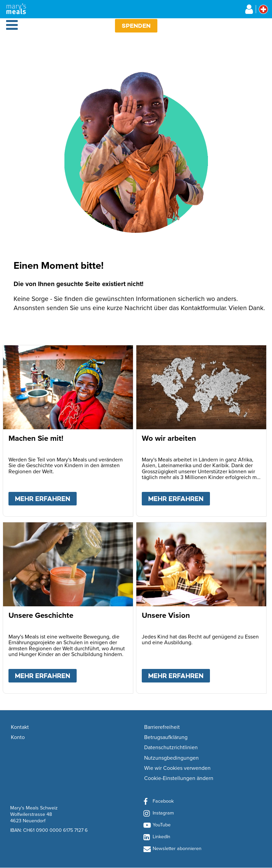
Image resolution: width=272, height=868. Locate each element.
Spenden (136, 26)
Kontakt (20, 727)
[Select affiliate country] (263, 9)
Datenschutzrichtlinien (171, 747)
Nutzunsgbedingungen (171, 758)
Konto (18, 737)
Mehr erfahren (46, 497)
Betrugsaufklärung (166, 737)
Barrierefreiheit (162, 727)
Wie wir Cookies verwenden (177, 768)
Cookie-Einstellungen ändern (179, 778)
